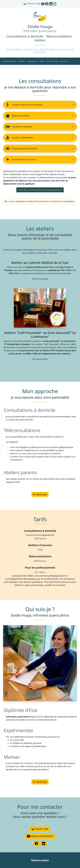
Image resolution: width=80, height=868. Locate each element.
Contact (64, 61)
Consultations (9, 61)
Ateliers (22, 61)
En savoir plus (40, 494)
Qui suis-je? (52, 61)
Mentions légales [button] (40, 860)
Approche (32, 61)
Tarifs (42, 61)
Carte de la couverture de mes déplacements (40, 190)
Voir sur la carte (40, 279)
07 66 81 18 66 (32, 4)
